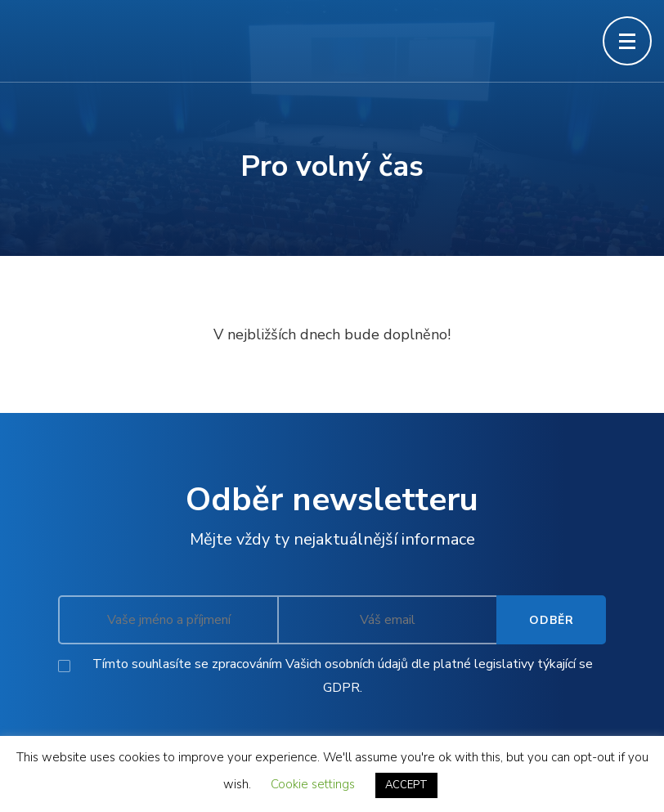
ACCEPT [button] (406, 785)
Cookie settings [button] (313, 784)
